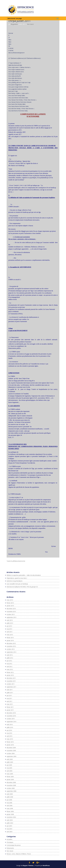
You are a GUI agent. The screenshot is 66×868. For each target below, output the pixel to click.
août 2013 (10, 620)
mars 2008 (10, 808)
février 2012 (10, 672)
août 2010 (10, 724)
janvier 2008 (10, 814)
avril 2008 (9, 806)
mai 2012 (9, 664)
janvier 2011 (10, 710)
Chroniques (10, 842)
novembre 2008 (11, 785)
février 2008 (10, 811)
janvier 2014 (10, 606)
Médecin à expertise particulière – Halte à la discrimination (24, 575)
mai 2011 (9, 698)
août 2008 (10, 794)
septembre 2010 (11, 722)
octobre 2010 (11, 719)
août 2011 (10, 690)
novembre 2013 (11, 612)
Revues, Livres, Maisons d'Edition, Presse (19, 854)
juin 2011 (9, 696)
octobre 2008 (11, 788)
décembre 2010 (11, 713)
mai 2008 (9, 803)
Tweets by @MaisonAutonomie (16, 561)
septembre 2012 (11, 652)
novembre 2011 (11, 681)
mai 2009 (9, 768)
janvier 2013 (10, 640)
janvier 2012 (10, 675)
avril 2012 (9, 667)
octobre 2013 (11, 614)
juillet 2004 (10, 823)
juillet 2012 (10, 658)
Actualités (9, 839)
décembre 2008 (11, 782)
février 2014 (10, 603)
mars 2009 (10, 774)
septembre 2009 (11, 756)
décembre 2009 (11, 748)
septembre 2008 (11, 791)
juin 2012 (9, 661)
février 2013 (10, 638)
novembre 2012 (11, 646)
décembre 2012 (11, 643)
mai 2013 (9, 629)
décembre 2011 (11, 678)
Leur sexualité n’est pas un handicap (17, 584)
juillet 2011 (10, 693)
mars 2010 (10, 739)
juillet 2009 (10, 762)
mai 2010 (9, 733)
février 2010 (10, 742)
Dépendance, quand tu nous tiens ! (17, 578)
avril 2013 (9, 632)
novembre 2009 (11, 751)
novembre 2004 (11, 817)
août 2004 (10, 820)
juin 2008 (9, 800)
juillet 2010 (10, 727)
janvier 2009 (10, 779)
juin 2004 (9, 826)
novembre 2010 (11, 716)
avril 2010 (9, 736)
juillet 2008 (10, 797)
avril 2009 (9, 771)
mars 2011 (10, 704)
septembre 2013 (11, 617)
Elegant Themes (28, 865)
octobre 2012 (11, 649)
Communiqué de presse (14, 845)
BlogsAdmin (14, 24)
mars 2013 (10, 635)
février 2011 (10, 707)
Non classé (30, 24)
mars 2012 (10, 669)
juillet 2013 (10, 623)
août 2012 (10, 655)
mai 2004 (9, 829)
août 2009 (10, 759)
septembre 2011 (11, 687)
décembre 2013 (11, 609)
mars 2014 (10, 600)
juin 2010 (9, 730)
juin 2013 (9, 626)
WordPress (46, 865)
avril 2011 (9, 701)
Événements (10, 848)
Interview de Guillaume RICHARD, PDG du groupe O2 (22, 587)
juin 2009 (9, 765)
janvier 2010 (10, 745)
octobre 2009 (11, 753)
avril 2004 (9, 832)
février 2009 (10, 777)
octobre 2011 (11, 684)
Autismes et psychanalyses (15, 581)
